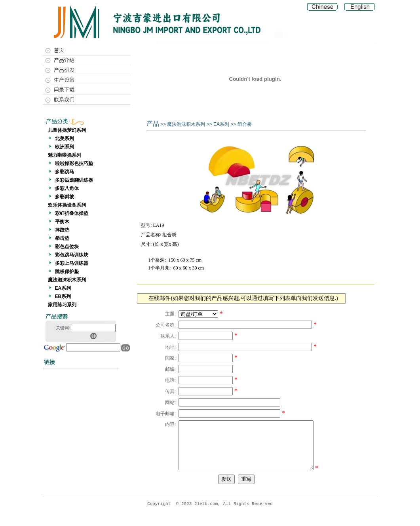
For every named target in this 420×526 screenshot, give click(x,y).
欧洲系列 (65, 147)
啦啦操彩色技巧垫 (74, 163)
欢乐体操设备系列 (67, 205)
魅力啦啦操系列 (65, 155)
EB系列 (63, 296)
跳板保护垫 (67, 272)
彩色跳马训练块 (72, 255)
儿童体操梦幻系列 (67, 130)
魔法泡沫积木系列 (67, 280)
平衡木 (62, 222)
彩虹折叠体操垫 (72, 213)
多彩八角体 (67, 188)
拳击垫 (62, 238)
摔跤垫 (62, 230)
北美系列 (65, 139)
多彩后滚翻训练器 (74, 180)
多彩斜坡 (65, 197)
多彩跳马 (65, 172)
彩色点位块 (67, 247)
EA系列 (63, 288)
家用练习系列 (62, 305)
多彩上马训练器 (72, 263)
